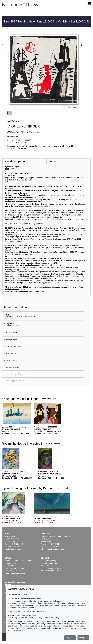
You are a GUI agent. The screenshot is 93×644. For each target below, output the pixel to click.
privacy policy (21, 630)
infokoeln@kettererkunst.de (51, 571)
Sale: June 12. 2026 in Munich (35, 22)
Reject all (70, 638)
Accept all (83, 638)
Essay (53, 161)
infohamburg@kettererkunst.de (52, 549)
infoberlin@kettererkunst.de (15, 573)
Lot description (15, 161)
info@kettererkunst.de (13, 549)
